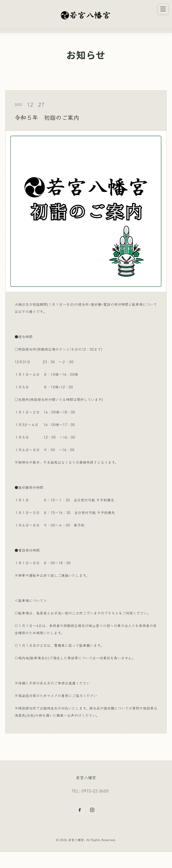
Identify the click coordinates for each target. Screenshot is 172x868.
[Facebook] (80, 810)
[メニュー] (163, 9)
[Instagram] (92, 810)
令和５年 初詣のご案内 (49, 117)
